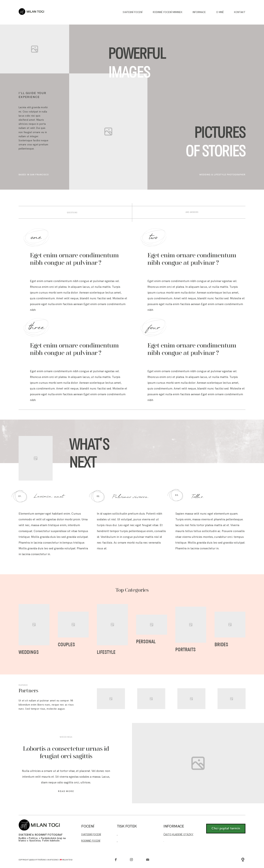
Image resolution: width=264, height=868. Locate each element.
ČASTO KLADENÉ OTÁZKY (178, 835)
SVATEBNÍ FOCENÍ (91, 835)
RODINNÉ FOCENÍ (91, 841)
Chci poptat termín (226, 828)
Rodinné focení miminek (168, 12)
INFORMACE (199, 12)
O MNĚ (220, 12)
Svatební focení (133, 12)
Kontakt (240, 12)
